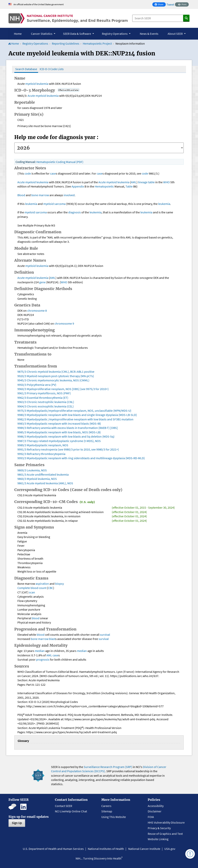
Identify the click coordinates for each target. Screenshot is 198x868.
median (40, 651)
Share (160, 5)
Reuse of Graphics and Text (165, 834)
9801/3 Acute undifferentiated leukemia (43, 474)
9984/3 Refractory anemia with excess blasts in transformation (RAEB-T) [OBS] (68, 428)
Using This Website (114, 817)
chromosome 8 (37, 311)
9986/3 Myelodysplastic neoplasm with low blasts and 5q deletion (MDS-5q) (66, 436)
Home (18, 34)
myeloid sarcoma (54, 204)
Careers (106, 806)
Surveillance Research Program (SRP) (108, 767)
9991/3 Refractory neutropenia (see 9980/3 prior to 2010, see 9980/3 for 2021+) (68, 449)
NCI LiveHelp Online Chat (71, 811)
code (28, 173)
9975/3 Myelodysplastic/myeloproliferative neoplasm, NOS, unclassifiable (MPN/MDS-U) (74, 411)
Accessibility (156, 806)
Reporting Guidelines (66, 43)
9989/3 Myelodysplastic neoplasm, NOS (43, 445)
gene (42, 282)
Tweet (170, 4)
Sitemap (107, 811)
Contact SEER (64, 806)
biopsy (59, 584)
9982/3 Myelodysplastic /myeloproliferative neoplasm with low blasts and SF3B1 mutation (75, 419)
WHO (166, 182)
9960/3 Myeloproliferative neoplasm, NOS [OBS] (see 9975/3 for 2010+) (63, 389)
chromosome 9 (64, 323)
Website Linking (158, 839)
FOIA (151, 817)
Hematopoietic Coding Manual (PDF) (60, 162)
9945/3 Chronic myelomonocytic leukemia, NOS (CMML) (53, 380)
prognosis (43, 659)
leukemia (42, 84)
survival (105, 635)
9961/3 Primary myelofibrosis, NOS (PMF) (44, 393)
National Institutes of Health (106, 849)
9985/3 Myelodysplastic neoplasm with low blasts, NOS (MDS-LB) (59, 432)
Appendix (78, 186)
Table (129, 186)
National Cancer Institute (144, 849)
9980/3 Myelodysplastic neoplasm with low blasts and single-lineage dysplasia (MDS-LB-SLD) (77, 415)
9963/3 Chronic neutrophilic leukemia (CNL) (46, 402)
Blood (21, 195)
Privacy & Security (159, 828)
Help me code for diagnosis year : (56, 137)
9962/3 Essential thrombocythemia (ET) (43, 398)
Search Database (26, 69)
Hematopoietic (104, 186)
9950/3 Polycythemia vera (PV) (37, 385)
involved (69, 195)
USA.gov (170, 849)
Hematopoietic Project (98, 43)
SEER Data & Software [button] (77, 34)
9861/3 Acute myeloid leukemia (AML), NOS (45, 483)
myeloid (31, 84)
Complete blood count (32, 588)
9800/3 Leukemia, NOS (32, 470)
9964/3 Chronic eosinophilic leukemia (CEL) (46, 406)
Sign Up (17, 823)
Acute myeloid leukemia (43, 96)
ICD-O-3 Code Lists (52, 69)
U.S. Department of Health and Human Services (53, 849)
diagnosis (75, 212)
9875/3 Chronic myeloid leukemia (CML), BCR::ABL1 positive (56, 372)
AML (134, 182)
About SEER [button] (175, 34)
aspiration (42, 584)
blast (52, 639)
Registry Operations (35, 43)
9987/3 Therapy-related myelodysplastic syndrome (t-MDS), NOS (59, 441)
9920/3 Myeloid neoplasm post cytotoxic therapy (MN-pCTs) (56, 376)
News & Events (149, 34)
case (53, 173)
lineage (143, 182)
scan (32, 592)
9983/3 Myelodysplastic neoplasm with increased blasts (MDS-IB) (59, 423)
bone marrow (40, 195)
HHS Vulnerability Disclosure (166, 822)
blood (36, 618)
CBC (51, 588)
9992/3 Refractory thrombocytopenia (41, 454)
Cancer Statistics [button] (42, 34)
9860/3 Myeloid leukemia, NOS (37, 479)
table (151, 182)
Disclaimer (155, 811)
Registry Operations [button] (115, 34)
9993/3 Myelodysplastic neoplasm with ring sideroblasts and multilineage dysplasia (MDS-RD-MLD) (81, 458)
